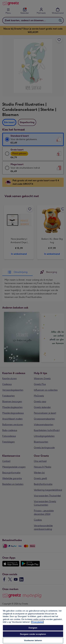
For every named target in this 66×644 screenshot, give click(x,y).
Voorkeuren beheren (33, 640)
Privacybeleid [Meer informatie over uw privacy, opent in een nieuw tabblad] (37, 622)
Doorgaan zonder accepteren (33, 634)
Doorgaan (33, 628)
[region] (33, 625)
